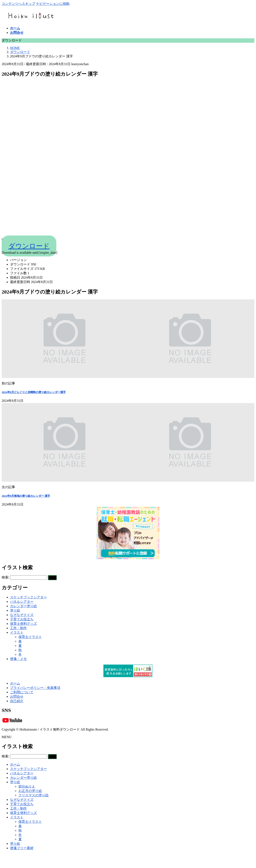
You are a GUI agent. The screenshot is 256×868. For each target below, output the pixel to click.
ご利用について (22, 692)
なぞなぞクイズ (22, 615)
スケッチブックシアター (28, 597)
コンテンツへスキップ (18, 4)
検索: (5, 577)
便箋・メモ (18, 659)
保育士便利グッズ (23, 624)
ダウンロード (29, 246)
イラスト (17, 632)
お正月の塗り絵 (30, 791)
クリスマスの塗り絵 (33, 795)
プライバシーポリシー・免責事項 (35, 688)
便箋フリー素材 (22, 848)
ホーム (15, 683)
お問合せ (17, 697)
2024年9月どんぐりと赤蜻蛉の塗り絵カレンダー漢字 (34, 392)
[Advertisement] (127, 156)
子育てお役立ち (22, 619)
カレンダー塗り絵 (23, 606)
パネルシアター (22, 602)
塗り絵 (15, 610)
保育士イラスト (30, 637)
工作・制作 (18, 628)
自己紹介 (17, 701)
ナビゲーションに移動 (53, 4)
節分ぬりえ (27, 786)
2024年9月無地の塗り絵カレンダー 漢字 (26, 496)
